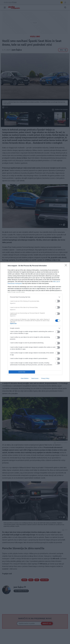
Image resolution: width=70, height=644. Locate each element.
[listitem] (35, 297)
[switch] (58, 301)
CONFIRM (22, 372)
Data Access (35, 378)
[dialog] (35, 322)
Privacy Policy (45, 378)
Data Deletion (25, 378)
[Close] (66, 266)
